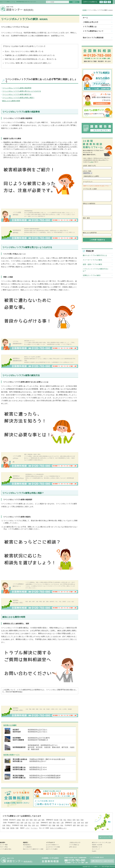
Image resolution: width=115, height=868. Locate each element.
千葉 (61, 820)
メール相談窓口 (27, 847)
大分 (86, 825)
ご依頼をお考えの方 (91, 22)
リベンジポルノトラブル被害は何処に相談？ (18, 98)
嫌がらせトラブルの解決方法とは (95, 255)
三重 (62, 823)
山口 (37, 825)
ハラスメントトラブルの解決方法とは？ (96, 270)
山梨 (26, 823)
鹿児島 (12, 828)
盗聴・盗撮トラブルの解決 (92, 264)
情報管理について (97, 847)
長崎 (78, 825)
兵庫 (4, 825)
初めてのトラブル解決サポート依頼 (33, 849)
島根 (26, 825)
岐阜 (58, 823)
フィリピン (34, 828)
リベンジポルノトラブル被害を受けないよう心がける (22, 91)
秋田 (31, 820)
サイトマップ (96, 849)
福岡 (74, 825)
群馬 (74, 820)
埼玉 (65, 820)
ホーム (85, 18)
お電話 (92, 162)
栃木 (78, 820)
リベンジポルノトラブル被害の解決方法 (17, 94)
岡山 (30, 825)
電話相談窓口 (27, 845)
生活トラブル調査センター (58, 828)
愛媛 (54, 825)
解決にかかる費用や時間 (11, 101)
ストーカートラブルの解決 (92, 260)
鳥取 (22, 825)
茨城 (82, 820)
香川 (50, 825)
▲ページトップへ (106, 837)
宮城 (35, 820)
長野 (22, 823)
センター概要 (4, 845)
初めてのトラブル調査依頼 (93, 38)
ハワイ (27, 828)
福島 (43, 820)
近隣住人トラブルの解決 (92, 275)
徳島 (58, 825)
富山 (30, 823)
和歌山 (8, 825)
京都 (79, 823)
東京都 (56, 820)
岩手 (27, 820)
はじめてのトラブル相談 (53, 847)
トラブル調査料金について (93, 31)
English (94, 851)
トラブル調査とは (90, 27)
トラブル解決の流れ (6, 849)
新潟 (18, 823)
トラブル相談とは (74, 845)
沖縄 (17, 828)
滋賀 (86, 823)
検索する (75, 2)
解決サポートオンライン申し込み (101, 842)
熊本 (4, 828)
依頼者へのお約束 (97, 845)
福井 (38, 823)
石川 (34, 823)
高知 (62, 825)
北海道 (19, 820)
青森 (23, 820)
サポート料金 (4, 847)
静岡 (50, 823)
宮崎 (8, 828)
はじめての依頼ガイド (52, 845)
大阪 (75, 823)
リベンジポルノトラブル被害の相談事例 (17, 88)
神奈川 (69, 820)
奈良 (82, 823)
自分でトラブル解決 (52, 849)
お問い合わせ (73, 847)
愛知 (54, 823)
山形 (39, 820)
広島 (33, 825)
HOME (85, 10)
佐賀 (82, 825)
